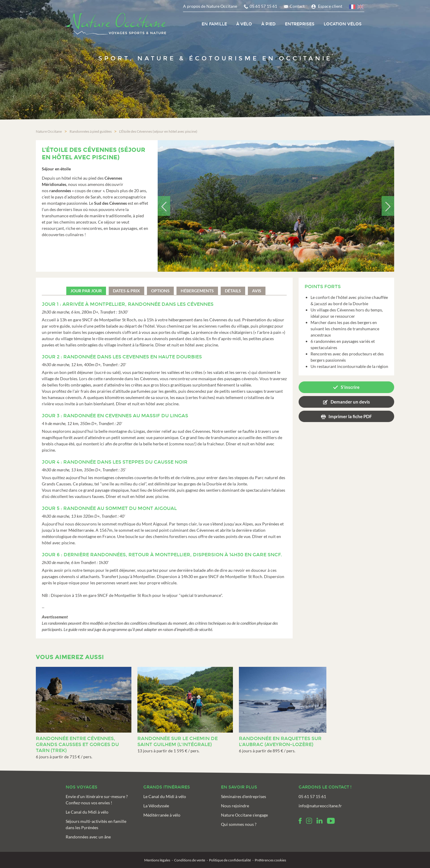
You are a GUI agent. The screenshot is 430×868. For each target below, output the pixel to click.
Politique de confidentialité (230, 860)
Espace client (330, 6)
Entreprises (300, 24)
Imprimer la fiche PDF (350, 416)
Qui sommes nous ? (239, 824)
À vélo (244, 24)
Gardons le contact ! (325, 787)
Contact (297, 6)
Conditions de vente (190, 860)
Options (160, 290)
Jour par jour (86, 290)
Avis (257, 290)
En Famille (214, 24)
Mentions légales (157, 860)
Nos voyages (82, 787)
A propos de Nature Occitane (210, 6)
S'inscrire (350, 387)
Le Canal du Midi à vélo (87, 812)
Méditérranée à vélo (162, 815)
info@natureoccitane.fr (320, 805)
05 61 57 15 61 (263, 6)
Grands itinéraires (167, 787)
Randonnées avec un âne (88, 836)
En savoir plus (239, 787)
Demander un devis (350, 401)
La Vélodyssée (156, 805)
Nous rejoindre (235, 805)
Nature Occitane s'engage (244, 815)
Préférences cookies (270, 860)
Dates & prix (126, 290)
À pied (268, 24)
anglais (361, 8)
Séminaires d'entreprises (244, 796)
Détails (233, 290)
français (353, 8)
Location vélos (343, 24)
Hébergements (197, 290)
